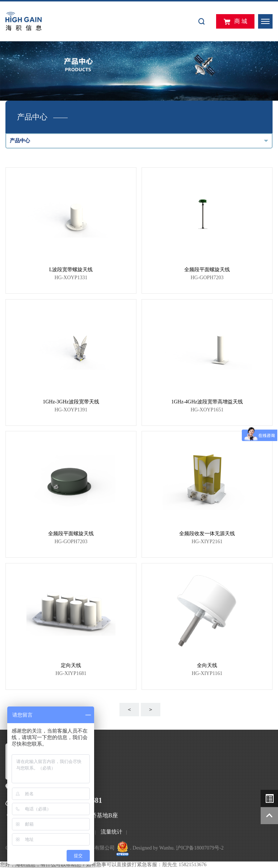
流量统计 (111, 832)
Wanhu (166, 848)
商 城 (235, 22)
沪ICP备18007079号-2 (200, 848)
